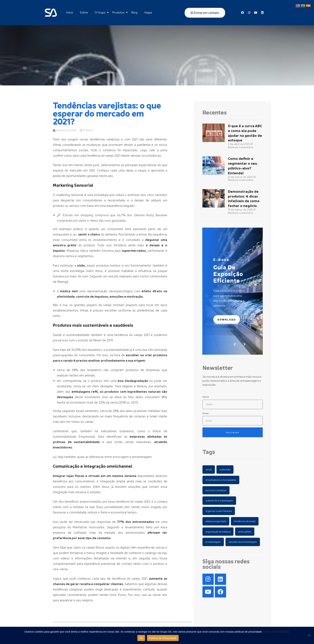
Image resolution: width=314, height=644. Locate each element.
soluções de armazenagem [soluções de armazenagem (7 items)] (243, 542)
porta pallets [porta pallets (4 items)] (245, 532)
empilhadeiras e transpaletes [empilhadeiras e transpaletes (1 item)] (221, 480)
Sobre (84, 12)
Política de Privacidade (276, 632)
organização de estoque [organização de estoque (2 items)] (218, 532)
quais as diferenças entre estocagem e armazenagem (114, 457)
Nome (206, 397)
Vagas (148, 12)
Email (205, 413)
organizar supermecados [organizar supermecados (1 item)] (219, 511)
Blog (134, 12)
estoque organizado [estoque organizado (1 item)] (216, 521)
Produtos (119, 12)
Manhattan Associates (89, 527)
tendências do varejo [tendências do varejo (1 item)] (245, 521)
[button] (244, 344)
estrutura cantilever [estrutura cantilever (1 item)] (216, 490)
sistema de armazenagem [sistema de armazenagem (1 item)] (219, 500)
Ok (141, 638)
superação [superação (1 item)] (225, 469)
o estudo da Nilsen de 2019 (94, 340)
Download (227, 319)
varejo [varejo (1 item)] (209, 469)
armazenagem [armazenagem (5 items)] (213, 542)
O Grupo (101, 12)
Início (70, 12)
